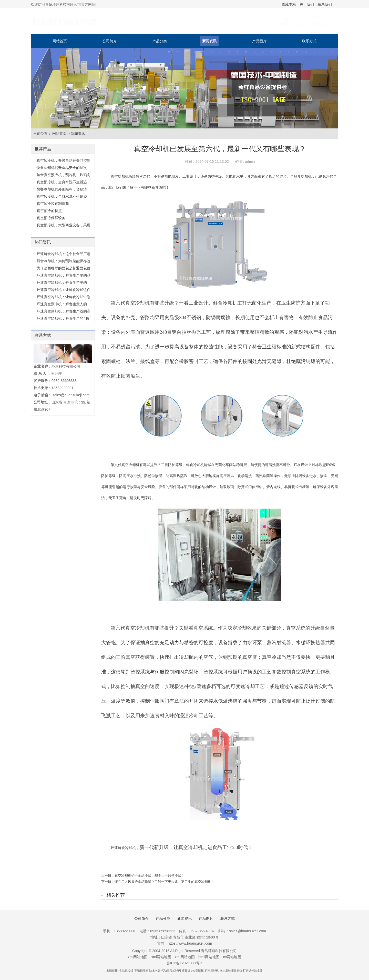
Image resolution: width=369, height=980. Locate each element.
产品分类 (160, 41)
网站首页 (60, 41)
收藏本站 (289, 4)
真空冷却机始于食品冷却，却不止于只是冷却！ (150, 876)
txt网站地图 (232, 957)
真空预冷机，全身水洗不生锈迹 (62, 182)
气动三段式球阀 (171, 971)
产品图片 (259, 41)
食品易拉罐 (126, 971)
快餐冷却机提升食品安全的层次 (62, 168)
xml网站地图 (138, 957)
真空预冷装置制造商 (53, 204)
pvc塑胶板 (197, 971)
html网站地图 (209, 957)
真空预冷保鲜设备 (51, 218)
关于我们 (307, 4)
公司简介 (110, 41)
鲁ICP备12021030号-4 (184, 963)
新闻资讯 (209, 41)
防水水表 (155, 971)
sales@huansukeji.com (71, 395)
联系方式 (309, 41)
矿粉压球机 (212, 971)
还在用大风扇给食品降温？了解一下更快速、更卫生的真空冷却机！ (165, 882)
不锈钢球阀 (141, 971)
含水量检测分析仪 (231, 971)
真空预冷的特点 (49, 211)
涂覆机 (186, 971)
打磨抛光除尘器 (253, 971)
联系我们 (325, 4)
